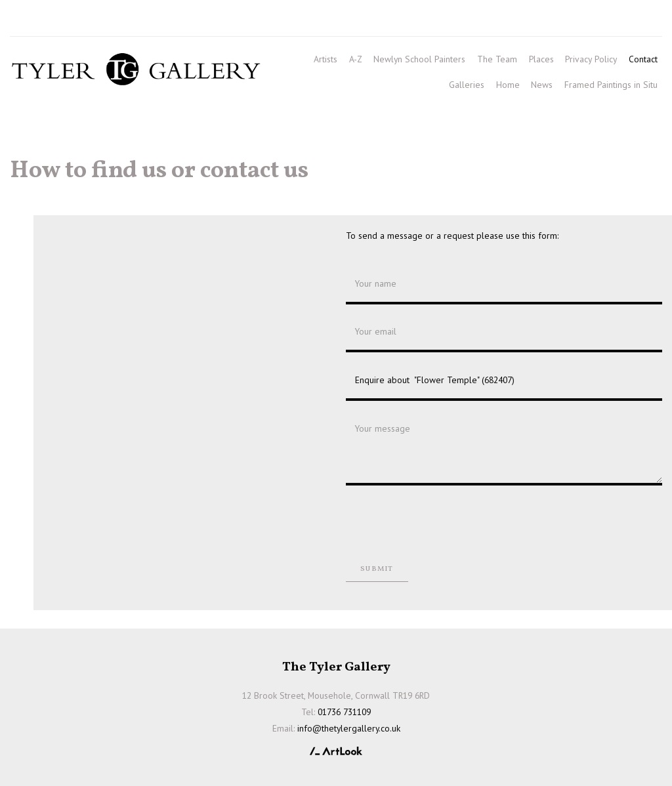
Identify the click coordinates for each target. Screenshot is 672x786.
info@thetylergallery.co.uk (195, 20)
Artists (325, 59)
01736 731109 (48, 20)
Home (508, 85)
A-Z (356, 59)
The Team (497, 59)
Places (541, 59)
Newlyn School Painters (419, 59)
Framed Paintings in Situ (611, 85)
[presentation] (446, 521)
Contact (643, 59)
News (542, 85)
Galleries (467, 85)
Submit (377, 569)
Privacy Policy (591, 59)
